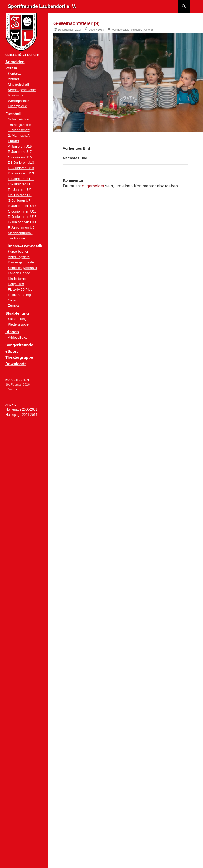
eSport (12, 351)
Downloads (16, 364)
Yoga (12, 300)
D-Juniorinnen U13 (22, 217)
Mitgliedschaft (18, 84)
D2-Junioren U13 (21, 168)
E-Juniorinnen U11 (22, 222)
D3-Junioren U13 (21, 173)
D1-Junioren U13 (21, 162)
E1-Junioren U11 (21, 179)
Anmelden (15, 62)
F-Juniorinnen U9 (21, 227)
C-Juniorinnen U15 (22, 211)
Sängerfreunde (19, 345)
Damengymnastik (21, 262)
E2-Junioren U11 (21, 184)
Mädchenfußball (20, 233)
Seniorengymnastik (23, 268)
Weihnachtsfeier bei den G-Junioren (132, 30)
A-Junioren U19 (20, 146)
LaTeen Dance (19, 273)
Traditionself (17, 238)
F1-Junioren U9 (20, 190)
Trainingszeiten (20, 125)
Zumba (13, 306)
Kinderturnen (18, 279)
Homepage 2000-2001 (21, 409)
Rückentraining (19, 295)
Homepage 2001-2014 (21, 415)
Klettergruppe (18, 324)
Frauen (13, 141)
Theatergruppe (19, 357)
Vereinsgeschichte (22, 90)
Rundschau (17, 95)
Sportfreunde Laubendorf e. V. (42, 6)
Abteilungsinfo (19, 257)
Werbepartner (18, 101)
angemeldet (93, 186)
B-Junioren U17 (20, 152)
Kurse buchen (19, 251)
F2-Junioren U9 (20, 195)
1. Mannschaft (19, 130)
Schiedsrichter (19, 119)
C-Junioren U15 (20, 157)
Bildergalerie (17, 106)
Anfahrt (13, 79)
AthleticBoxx (17, 338)
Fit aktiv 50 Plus (20, 289)
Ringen (12, 332)
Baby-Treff (16, 284)
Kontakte (15, 74)
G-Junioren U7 (19, 201)
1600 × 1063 (96, 30)
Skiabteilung (17, 319)
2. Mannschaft (19, 136)
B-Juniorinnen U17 (22, 206)
